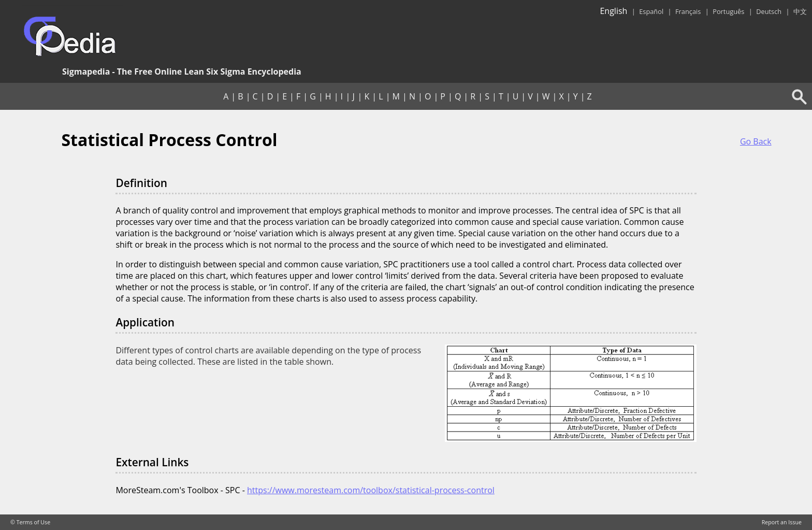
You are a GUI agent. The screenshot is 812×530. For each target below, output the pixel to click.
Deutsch (769, 11)
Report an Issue (782, 522)
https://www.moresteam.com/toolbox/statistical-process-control (371, 490)
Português (728, 11)
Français (688, 11)
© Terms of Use (30, 522)
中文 (800, 11)
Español (651, 11)
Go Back (756, 141)
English (613, 11)
